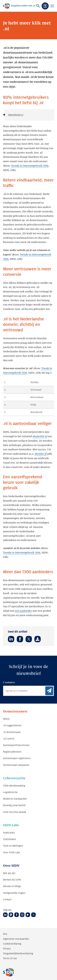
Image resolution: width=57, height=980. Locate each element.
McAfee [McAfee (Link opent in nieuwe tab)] (39, 454)
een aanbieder (23, 611)
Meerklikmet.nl (16, 115)
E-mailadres (9, 682)
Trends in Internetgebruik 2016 (30, 166)
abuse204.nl (40, 436)
